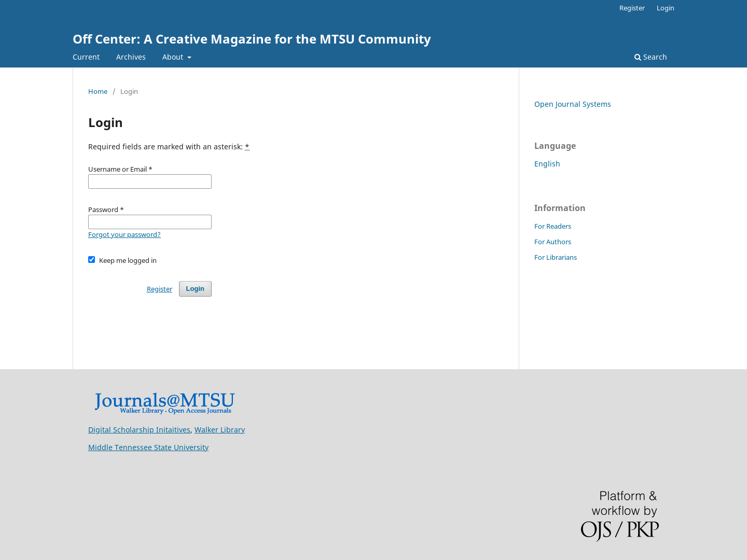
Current (86, 57)
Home (98, 91)
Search (651, 57)
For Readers (553, 226)
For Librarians (556, 257)
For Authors (553, 242)
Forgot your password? (125, 234)
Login (666, 8)
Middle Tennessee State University (148, 447)
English (547, 164)
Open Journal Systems (573, 104)
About (174, 57)
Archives (131, 57)
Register (632, 8)
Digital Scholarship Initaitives (139, 430)
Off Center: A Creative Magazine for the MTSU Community (252, 39)
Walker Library (220, 430)
